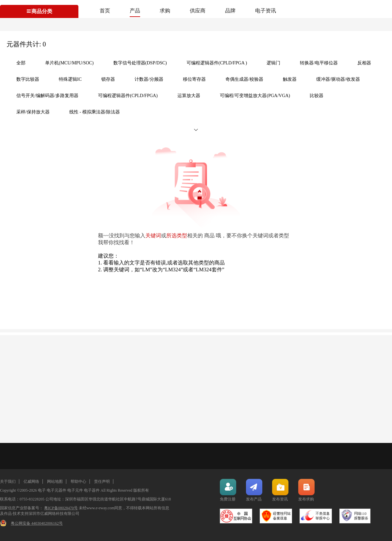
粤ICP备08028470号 (61, 508)
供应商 (198, 11)
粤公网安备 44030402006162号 (37, 523)
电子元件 (75, 490)
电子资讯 (266, 11)
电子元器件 (57, 490)
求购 (165, 11)
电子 (42, 490)
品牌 (230, 11)
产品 (135, 11)
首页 (105, 11)
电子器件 (92, 490)
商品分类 (39, 11)
